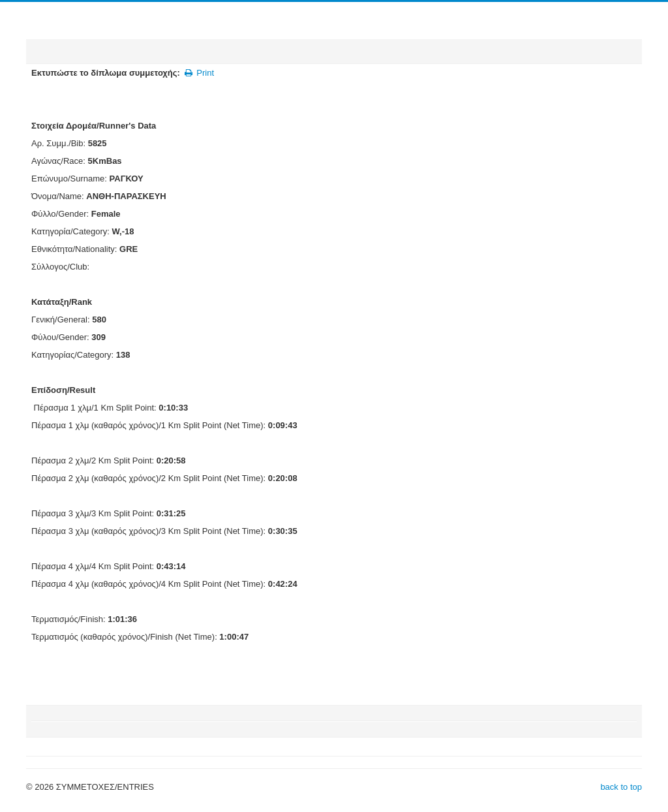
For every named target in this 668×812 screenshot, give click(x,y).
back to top (621, 787)
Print (199, 73)
